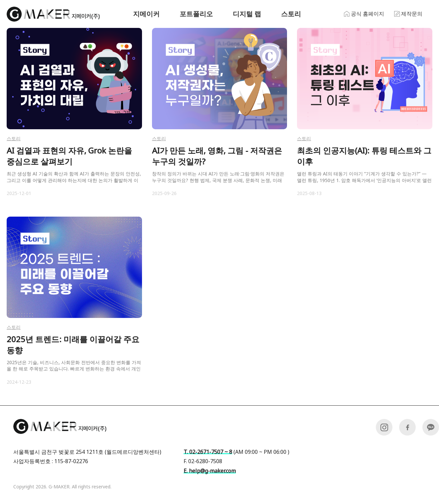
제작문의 (408, 14)
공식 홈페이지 (364, 14)
